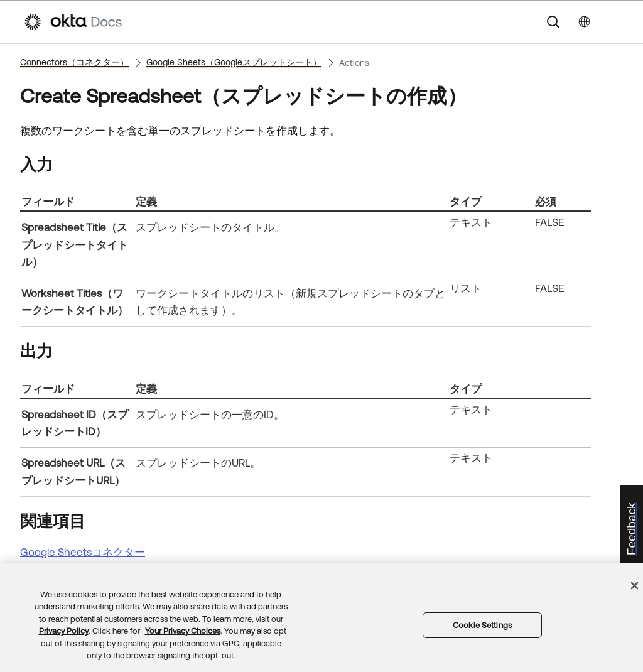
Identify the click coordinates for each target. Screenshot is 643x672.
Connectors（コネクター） (74, 62)
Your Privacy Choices (183, 631)
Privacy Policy (64, 631)
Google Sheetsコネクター (83, 552)
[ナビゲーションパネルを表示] (613, 22)
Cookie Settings (482, 625)
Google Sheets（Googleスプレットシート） (234, 62)
